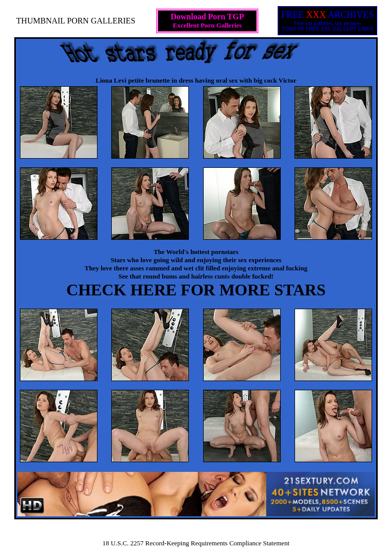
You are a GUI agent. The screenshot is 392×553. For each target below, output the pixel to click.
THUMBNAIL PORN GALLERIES (76, 21)
